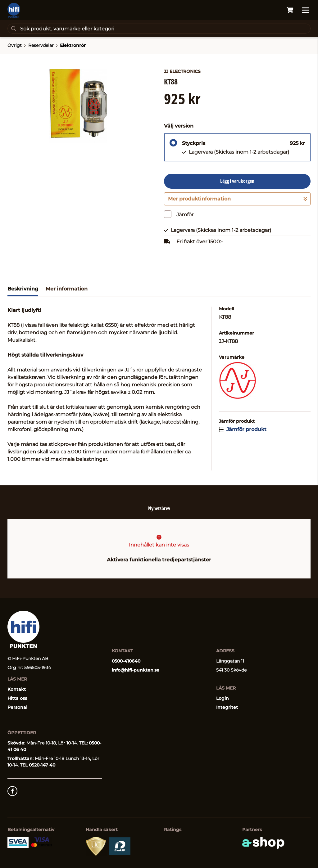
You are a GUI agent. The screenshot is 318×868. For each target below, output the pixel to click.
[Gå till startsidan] (14, 10)
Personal (17, 707)
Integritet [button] (227, 707)
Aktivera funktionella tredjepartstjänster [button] (159, 560)
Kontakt (17, 689)
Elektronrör (73, 45)
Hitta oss (17, 698)
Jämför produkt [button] (243, 429)
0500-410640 (126, 661)
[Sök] (159, 29)
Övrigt (15, 45)
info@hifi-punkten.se (136, 670)
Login (223, 698)
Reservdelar (41, 45)
